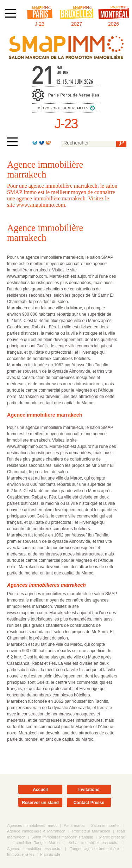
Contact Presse (89, 803)
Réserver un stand (40, 803)
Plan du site (50, 854)
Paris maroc (74, 825)
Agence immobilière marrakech (45, 233)
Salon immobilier (106, 825)
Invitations (89, 790)
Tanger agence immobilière (94, 849)
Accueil (40, 790)
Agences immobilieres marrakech (46, 585)
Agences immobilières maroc (32, 825)
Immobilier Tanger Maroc (36, 843)
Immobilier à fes (21, 854)
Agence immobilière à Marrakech (36, 831)
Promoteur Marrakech (91, 831)
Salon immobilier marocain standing (62, 837)
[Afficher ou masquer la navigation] (11, 13)
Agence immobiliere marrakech (45, 415)
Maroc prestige (112, 837)
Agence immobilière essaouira (34, 849)
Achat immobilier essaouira (94, 843)
